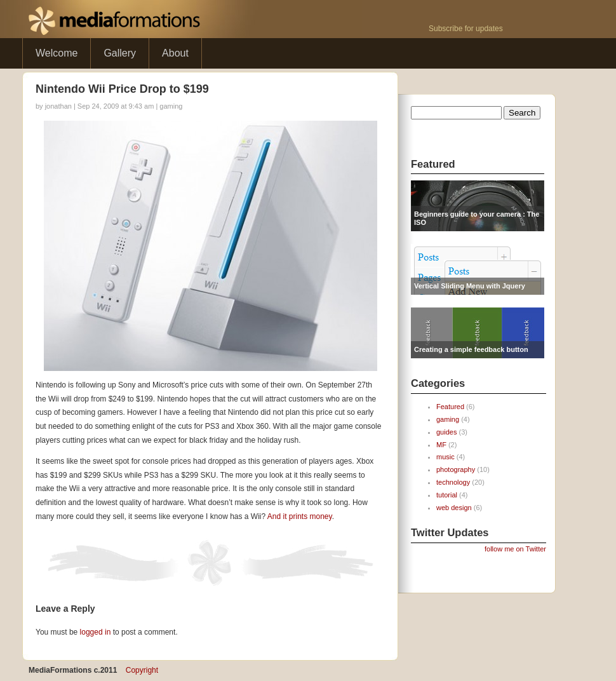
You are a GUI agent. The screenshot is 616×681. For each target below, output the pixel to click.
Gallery (120, 53)
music (445, 457)
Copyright (142, 670)
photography (456, 469)
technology (453, 482)
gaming (171, 106)
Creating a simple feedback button (471, 349)
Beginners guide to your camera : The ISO (477, 218)
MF (441, 445)
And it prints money (300, 516)
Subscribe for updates (466, 29)
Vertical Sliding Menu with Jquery (470, 286)
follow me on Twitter (515, 549)
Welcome (57, 53)
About (175, 53)
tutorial (447, 495)
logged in (96, 632)
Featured (450, 407)
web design (454, 508)
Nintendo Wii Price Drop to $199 (122, 89)
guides (446, 432)
